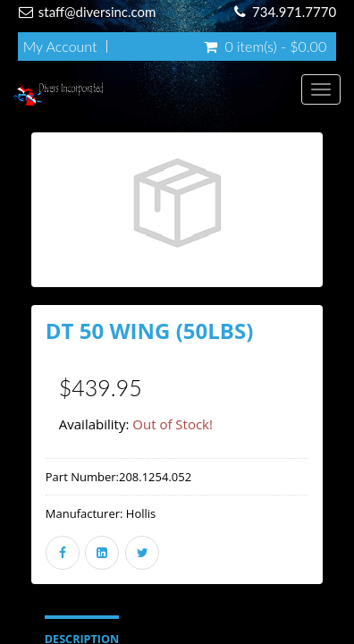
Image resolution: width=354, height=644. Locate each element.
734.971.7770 (294, 12)
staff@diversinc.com (97, 12)
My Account (60, 47)
